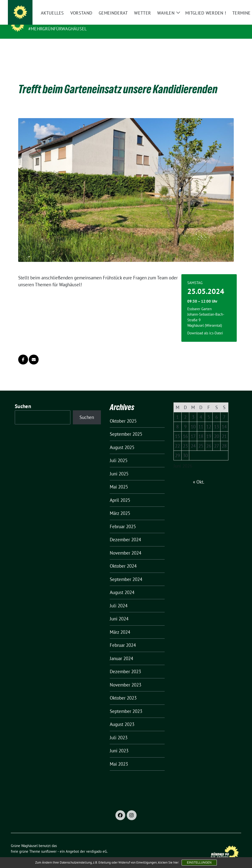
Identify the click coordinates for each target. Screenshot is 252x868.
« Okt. (198, 474)
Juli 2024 (119, 598)
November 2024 (126, 545)
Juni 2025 (119, 466)
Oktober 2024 (123, 558)
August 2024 (122, 585)
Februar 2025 (123, 519)
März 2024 (120, 624)
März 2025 (120, 506)
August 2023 (122, 717)
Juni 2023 (119, 743)
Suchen (23, 399)
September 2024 (126, 572)
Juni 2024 (119, 611)
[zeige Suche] (232, 6)
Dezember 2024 (125, 532)
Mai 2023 (119, 756)
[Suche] (225, 6)
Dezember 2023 (125, 664)
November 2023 (126, 677)
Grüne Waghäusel (52, 22)
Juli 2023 (119, 730)
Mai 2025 (119, 479)
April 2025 (120, 492)
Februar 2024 (123, 637)
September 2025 (126, 426)
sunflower (49, 844)
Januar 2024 (121, 651)
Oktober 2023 (123, 690)
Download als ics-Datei (205, 325)
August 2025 (122, 440)
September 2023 (126, 704)
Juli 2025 (119, 453)
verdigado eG (96, 844)
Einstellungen (199, 863)
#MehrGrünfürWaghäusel (57, 29)
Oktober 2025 (123, 413)
